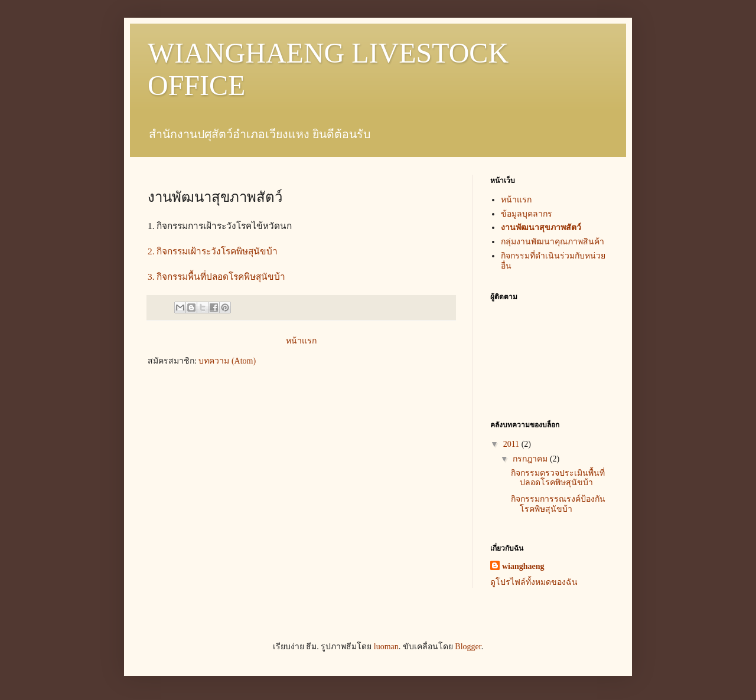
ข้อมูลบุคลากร (527, 214)
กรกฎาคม (531, 459)
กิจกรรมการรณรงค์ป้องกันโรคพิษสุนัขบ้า (558, 504)
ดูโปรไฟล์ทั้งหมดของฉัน (534, 582)
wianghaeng (523, 566)
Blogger (468, 647)
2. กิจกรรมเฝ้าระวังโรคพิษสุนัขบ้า (214, 251)
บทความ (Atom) (227, 361)
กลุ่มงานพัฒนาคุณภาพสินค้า (553, 242)
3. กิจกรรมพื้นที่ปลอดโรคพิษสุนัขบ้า (216, 277)
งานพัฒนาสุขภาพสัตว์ (541, 228)
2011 (512, 444)
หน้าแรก (301, 341)
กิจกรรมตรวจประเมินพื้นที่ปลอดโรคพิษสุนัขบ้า (558, 478)
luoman (386, 647)
